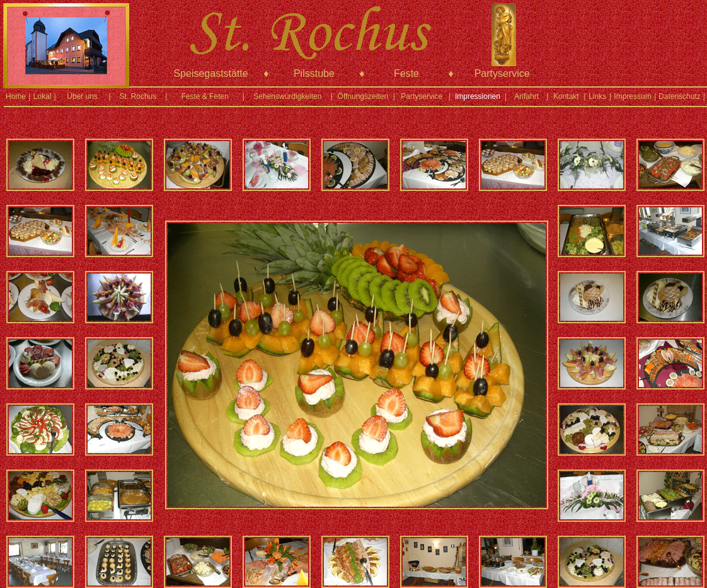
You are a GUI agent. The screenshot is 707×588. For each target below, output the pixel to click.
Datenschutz (680, 96)
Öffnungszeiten (363, 96)
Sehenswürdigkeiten (287, 96)
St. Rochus (138, 96)
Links (597, 96)
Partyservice (422, 96)
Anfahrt (526, 96)
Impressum (632, 96)
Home (16, 96)
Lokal (43, 96)
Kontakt (566, 96)
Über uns (82, 96)
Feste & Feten (204, 96)
